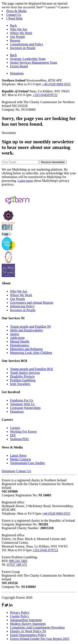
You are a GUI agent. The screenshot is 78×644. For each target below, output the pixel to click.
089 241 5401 (18, 561)
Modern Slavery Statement (28, 624)
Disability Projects (22, 376)
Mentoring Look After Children (31, 353)
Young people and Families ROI (31, 369)
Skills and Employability (27, 330)
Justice (15, 334)
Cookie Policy (19, 616)
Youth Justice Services (25, 373)
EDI (13, 435)
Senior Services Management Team (34, 63)
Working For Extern (23, 432)
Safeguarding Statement (26, 620)
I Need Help (14, 18)
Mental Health (20, 341)
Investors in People (23, 48)
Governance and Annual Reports (32, 303)
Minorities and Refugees (26, 349)
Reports (15, 40)
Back (13, 25)
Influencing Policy (22, 306)
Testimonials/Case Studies (27, 463)
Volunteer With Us (22, 404)
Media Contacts (20, 459)
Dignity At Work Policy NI (28, 631)
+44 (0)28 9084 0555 (56, 84)
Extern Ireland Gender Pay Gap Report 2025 (40, 639)
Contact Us (14, 15)
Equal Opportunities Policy (28, 635)
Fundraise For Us (22, 400)
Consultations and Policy (27, 44)
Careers (15, 428)
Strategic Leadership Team (28, 59)
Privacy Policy (20, 612)
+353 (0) (45, 95)
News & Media (16, 11)
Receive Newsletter (53, 162)
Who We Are (19, 29)
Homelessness (19, 345)
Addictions (17, 338)
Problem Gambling (23, 380)
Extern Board (19, 66)
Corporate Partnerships (25, 408)
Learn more (25, 181)
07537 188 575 (17, 565)
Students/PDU (20, 439)
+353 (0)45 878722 (45, 550)
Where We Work (21, 33)
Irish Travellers (20, 384)
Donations (17, 73)
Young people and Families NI (30, 326)
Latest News (18, 455)
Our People (17, 37)
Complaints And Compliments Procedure (37, 627)
